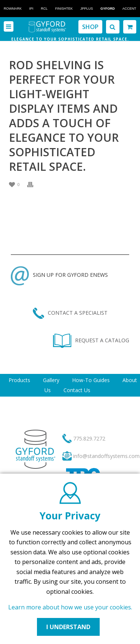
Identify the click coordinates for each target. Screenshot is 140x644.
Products (19, 380)
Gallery (51, 380)
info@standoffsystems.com (106, 456)
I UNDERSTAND (68, 627)
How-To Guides (91, 380)
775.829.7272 (89, 438)
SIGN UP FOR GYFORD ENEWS (59, 275)
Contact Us (77, 390)
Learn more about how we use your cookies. (70, 607)
